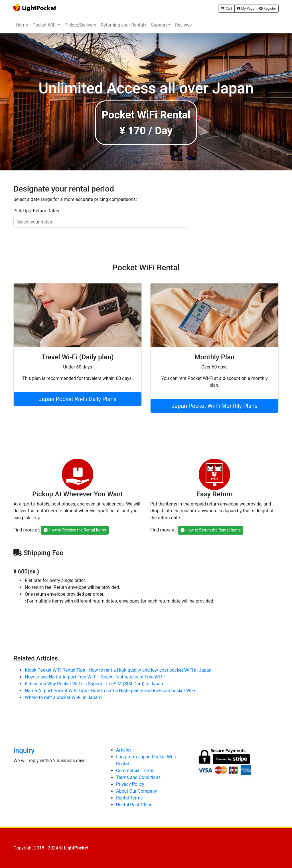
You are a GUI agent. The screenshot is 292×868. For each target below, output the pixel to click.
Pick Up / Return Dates (36, 211)
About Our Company (136, 791)
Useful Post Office (134, 805)
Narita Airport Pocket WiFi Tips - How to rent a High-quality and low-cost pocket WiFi (110, 691)
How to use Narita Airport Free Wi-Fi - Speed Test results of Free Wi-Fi (95, 677)
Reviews (183, 25)
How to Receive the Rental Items (75, 530)
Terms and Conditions (138, 777)
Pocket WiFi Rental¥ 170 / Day (146, 123)
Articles (124, 750)
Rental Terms (129, 798)
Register (268, 9)
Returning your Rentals (123, 25)
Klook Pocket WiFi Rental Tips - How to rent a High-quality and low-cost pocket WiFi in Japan (118, 670)
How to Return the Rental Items (211, 530)
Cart (226, 9)
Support (159, 25)
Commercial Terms (135, 771)
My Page (246, 9)
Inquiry (24, 751)
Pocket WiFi (44, 25)
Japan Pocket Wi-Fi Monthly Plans (214, 406)
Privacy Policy (130, 784)
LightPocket (76, 848)
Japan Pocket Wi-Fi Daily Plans (77, 399)
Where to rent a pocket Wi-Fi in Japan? (64, 697)
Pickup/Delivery (80, 25)
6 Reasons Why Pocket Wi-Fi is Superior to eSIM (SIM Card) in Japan (94, 684)
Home (22, 25)
